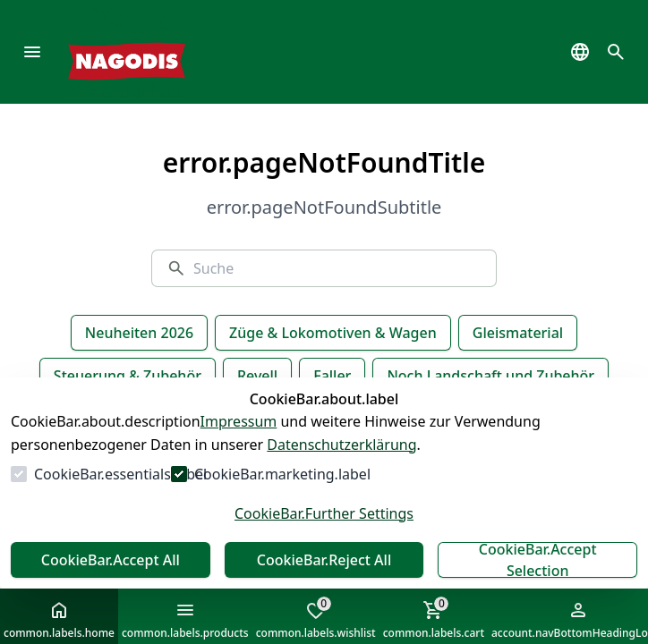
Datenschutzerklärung (341, 445)
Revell (257, 376)
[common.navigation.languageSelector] (580, 52)
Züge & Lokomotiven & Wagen (333, 333)
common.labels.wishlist (316, 618)
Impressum (239, 421)
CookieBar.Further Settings (324, 513)
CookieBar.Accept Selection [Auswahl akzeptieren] (538, 560)
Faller (332, 376)
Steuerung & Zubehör (128, 376)
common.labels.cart (434, 618)
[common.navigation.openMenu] (32, 52)
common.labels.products (185, 620)
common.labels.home (59, 620)
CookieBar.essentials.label (120, 474)
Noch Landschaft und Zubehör (490, 376)
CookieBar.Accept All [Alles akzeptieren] (111, 560)
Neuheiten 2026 (139, 333)
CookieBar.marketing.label (282, 474)
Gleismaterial (518, 333)
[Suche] (337, 268)
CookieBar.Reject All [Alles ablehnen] (324, 560)
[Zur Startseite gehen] (153, 52)
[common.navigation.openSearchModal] (616, 52)
